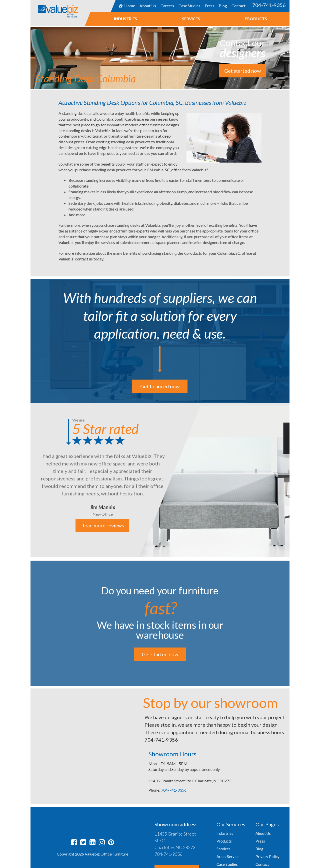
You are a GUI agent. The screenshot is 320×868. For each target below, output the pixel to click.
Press (209, 6)
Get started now (242, 71)
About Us (148, 6)
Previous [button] (27, 480)
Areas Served (227, 857)
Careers (167, 6)
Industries (125, 19)
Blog (223, 6)
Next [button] (293, 480)
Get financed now (160, 386)
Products (256, 19)
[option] (160, 480)
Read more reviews (102, 525)
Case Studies (189, 6)
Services (191, 19)
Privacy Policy (267, 857)
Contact (238, 6)
